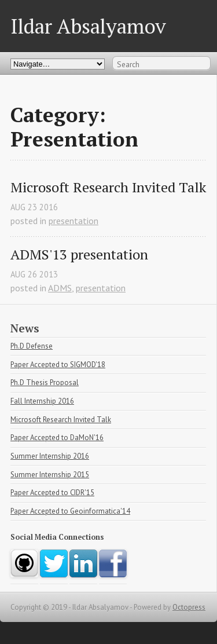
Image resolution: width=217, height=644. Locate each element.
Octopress (189, 607)
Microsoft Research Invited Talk (108, 187)
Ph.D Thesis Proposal (45, 383)
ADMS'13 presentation (79, 255)
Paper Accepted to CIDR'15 (52, 493)
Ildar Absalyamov (88, 26)
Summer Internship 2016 (50, 456)
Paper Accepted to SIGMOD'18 (58, 365)
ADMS (60, 288)
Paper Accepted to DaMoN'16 (57, 438)
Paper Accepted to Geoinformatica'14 (70, 511)
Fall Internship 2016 (42, 401)
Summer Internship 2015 (50, 475)
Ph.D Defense (32, 346)
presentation (73, 221)
